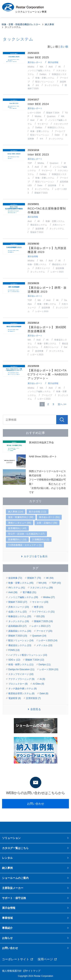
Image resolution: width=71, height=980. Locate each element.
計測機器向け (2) (41, 540)
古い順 (64, 47)
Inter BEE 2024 (38, 104)
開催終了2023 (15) (18, 636)
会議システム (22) (18, 612)
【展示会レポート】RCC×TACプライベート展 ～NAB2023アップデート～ (48, 374)
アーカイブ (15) (44, 631)
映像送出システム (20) (20, 616)
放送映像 (52, 185)
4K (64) (50, 578)
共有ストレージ (43, 268)
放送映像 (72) (15, 578)
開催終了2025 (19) (43, 621)
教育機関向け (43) (17, 528)
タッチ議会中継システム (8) (23, 689)
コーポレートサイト (16, 959)
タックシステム (52, 85)
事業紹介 (7, 928)
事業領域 (7, 918)
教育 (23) (39, 607)
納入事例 (7, 868)
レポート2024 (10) (49, 669)
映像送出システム (56, 127)
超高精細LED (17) (17, 626)
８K (37, 85)
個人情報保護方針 (12, 971)
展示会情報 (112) (37, 512)
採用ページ (45, 959)
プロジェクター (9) (18, 684)
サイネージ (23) (40, 602)
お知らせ (7, 938)
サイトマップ (33, 971)
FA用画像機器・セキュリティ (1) (25, 545)
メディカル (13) (44, 645)
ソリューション (11, 838)
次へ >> (62, 404)
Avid (51, 67)
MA (41, 67)
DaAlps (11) (45, 665)
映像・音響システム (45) (21, 583)
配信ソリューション (45, 82)
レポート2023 (57, 272)
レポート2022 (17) (41, 626)
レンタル (7, 858)
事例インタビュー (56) (20, 523)
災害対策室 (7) (33, 698)
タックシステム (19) (19, 621)
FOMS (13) (14, 650)
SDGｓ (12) (14, 660)
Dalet (57, 135)
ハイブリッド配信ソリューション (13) (28, 655)
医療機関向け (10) (17, 540)
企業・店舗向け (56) (47, 523)
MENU (63, 8)
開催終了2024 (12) (35, 660)
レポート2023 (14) (48, 640)
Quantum (51, 116)
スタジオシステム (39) (42, 588)
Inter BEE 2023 (38, 154)
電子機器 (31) (29, 592)
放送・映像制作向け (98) (21, 517)
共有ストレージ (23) (19, 607)
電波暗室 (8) (15, 698)
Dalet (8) (44, 693)
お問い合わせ (36, 804)
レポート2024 (34, 113)
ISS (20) (41, 616)
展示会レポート (35, 62)
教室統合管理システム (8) (21, 693)
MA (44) (43, 583)
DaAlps (43, 74)
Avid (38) (13, 592)
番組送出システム (39, 225)
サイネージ (43, 124)
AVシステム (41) (17, 588)
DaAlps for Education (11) (21, 669)
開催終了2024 (53, 113)
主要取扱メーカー (13, 888)
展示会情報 (53, 62)
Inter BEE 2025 (38, 57)
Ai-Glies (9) (38, 684)
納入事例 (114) (16, 512)
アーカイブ (60, 131)
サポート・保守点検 (14, 898)
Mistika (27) (49, 597)
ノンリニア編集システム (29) (23, 597)
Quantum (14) (39, 636)
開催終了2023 (41, 193)
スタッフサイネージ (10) (21, 674)
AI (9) (42, 679)
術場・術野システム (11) (21, 665)
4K (60, 67)
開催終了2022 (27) (18, 602)
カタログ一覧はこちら (15, 848)
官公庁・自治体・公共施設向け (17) (26, 534)
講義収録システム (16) (20, 631)
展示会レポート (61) (49, 517)
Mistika (31, 67)
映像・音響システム (45, 78)
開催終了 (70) (34, 578)
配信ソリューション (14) (21, 640)
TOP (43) (56, 583)
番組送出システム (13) (20, 645)
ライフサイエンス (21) (43, 612)
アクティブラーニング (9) (21, 679)
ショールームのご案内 (15, 878)
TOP (30, 163)
